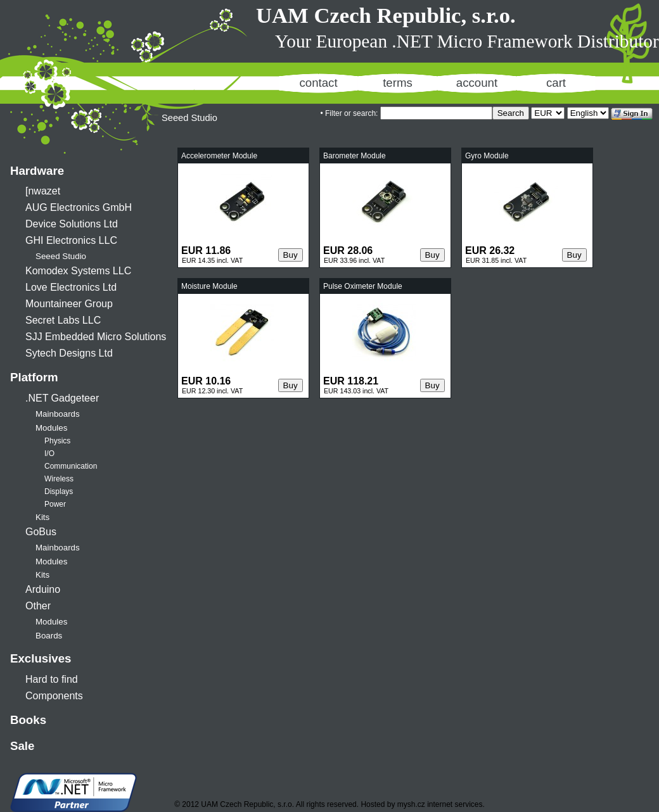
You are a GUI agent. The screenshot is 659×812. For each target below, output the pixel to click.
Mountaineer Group (69, 304)
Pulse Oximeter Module (363, 286)
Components (54, 696)
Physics (57, 441)
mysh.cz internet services (440, 804)
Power (55, 504)
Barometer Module (355, 156)
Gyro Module (487, 156)
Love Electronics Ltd (71, 287)
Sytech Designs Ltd (69, 353)
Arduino (43, 589)
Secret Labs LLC (63, 320)
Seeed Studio (61, 256)
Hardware (37, 171)
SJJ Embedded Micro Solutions (96, 337)
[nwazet (43, 191)
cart (556, 83)
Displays (59, 492)
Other (38, 606)
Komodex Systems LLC (78, 271)
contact (318, 83)
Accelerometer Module (219, 156)
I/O (49, 454)
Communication (71, 466)
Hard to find (52, 679)
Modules (51, 428)
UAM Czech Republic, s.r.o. (386, 15)
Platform (34, 377)
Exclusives (41, 658)
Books (28, 720)
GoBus (41, 532)
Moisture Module (209, 286)
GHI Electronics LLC (71, 240)
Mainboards (58, 414)
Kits (42, 517)
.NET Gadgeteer (62, 398)
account (477, 83)
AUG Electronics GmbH (79, 207)
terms (398, 83)
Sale (22, 746)
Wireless (59, 479)
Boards (49, 636)
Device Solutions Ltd (72, 224)
